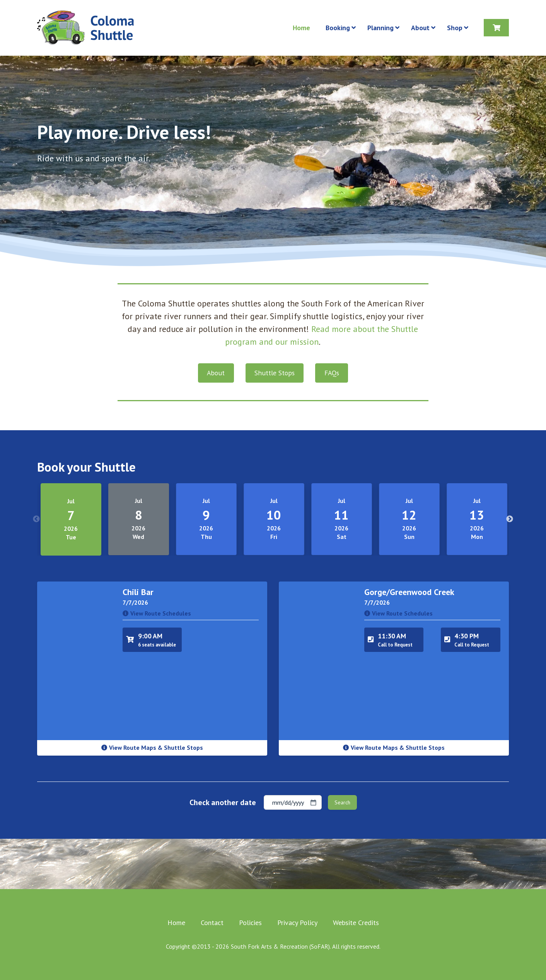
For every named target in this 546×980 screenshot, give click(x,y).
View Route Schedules (157, 613)
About (216, 373)
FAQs (332, 373)
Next (510, 519)
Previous (36, 519)
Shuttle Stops (275, 373)
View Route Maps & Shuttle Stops (152, 747)
